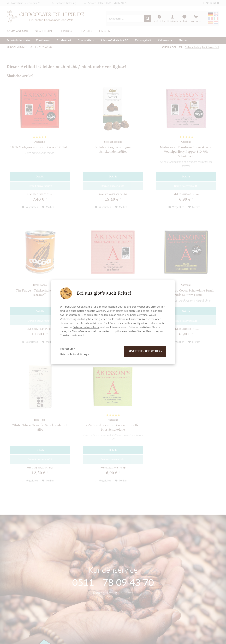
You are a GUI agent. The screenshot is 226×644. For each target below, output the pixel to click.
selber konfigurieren (137, 323)
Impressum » (68, 348)
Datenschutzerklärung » (75, 354)
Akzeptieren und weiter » (145, 351)
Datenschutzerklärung (86, 327)
